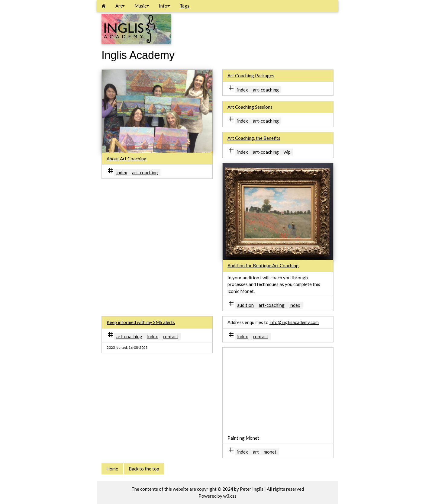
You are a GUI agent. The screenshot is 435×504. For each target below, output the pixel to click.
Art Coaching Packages (251, 75)
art (256, 452)
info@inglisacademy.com (294, 322)
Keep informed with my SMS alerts (141, 322)
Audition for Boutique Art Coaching (263, 265)
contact (171, 336)
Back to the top (144, 469)
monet (270, 452)
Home (112, 469)
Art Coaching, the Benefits (254, 138)
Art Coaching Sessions (250, 107)
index (122, 172)
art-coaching (145, 172)
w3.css (230, 496)
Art (120, 6)
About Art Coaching (127, 159)
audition (245, 305)
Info (164, 6)
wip (287, 152)
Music (142, 6)
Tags (185, 6)
